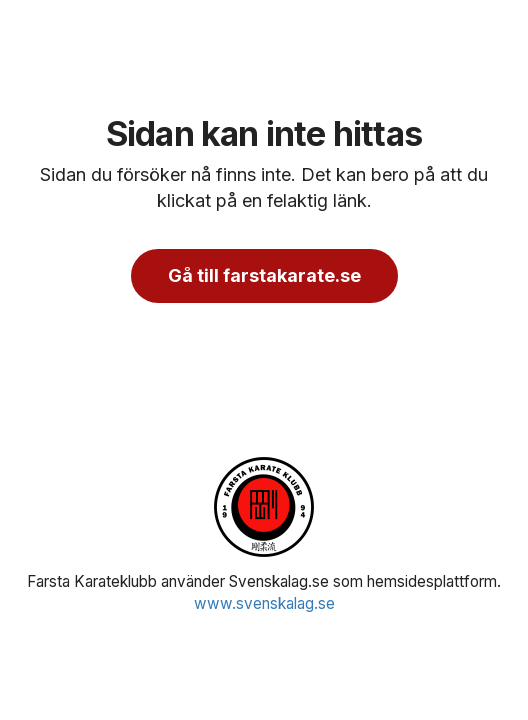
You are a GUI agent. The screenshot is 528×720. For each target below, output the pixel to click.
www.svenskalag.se (264, 603)
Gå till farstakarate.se (264, 275)
